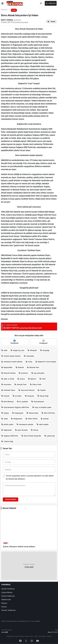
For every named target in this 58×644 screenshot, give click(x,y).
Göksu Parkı (36, 384)
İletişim (4, 603)
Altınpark (32, 350)
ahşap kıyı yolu (17, 350)
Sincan (35, 430)
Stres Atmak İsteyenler (31, 436)
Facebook (14, 342)
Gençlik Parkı (20, 384)
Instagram (43, 342)
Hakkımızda (6, 599)
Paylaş (51, 22)
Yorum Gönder (10, 499)
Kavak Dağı (43, 396)
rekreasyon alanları (25, 424)
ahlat (4, 350)
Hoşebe (42, 390)
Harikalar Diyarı (8, 390)
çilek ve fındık (8, 379)
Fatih (42, 379)
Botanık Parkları (8, 373)
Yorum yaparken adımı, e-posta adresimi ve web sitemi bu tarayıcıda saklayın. (30, 477)
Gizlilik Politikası (8, 589)
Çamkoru (23, 373)
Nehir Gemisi (31, 419)
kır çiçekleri (22, 402)
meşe (4, 419)
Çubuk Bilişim (7, 592)
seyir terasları (21, 430)
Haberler (4, 10)
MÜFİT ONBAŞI (7, 20)
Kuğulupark (18, 413)
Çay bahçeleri (38, 373)
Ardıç (29, 362)
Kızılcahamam (38, 402)
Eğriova (32, 379)
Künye (4, 607)
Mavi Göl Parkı (48, 413)
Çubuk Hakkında (8, 596)
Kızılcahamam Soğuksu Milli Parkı (15, 407)
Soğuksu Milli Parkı (10, 436)
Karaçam (29, 396)
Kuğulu (5, 413)
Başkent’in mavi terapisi (46, 362)
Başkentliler (7, 367)
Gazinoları (6, 384)
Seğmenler (6, 430)
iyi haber (17, 396)
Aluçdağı (45, 350)
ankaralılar (29, 356)
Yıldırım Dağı (7, 441)
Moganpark (17, 419)
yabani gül (49, 436)
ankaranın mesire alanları (12, 362)
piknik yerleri (7, 424)
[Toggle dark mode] (41, 3)
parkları (45, 419)
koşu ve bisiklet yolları (42, 407)
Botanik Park (33, 367)
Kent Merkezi (7, 402)
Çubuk (21, 379)
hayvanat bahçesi (26, 390)
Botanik (20, 367)
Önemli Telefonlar (9, 610)
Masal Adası (32, 413)
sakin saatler (43, 424)
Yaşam (14, 10)
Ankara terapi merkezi (11, 356)
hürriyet (5, 396)
